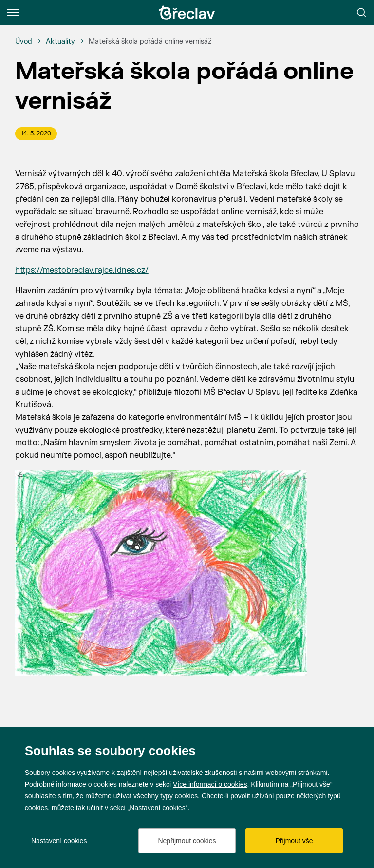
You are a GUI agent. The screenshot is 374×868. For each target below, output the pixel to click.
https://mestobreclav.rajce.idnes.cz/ (82, 270)
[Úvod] (24, 42)
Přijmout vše (294, 841)
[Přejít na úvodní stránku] (187, 13)
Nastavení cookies (59, 841)
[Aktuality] (60, 42)
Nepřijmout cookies (187, 841)
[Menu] (13, 13)
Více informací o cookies (210, 784)
